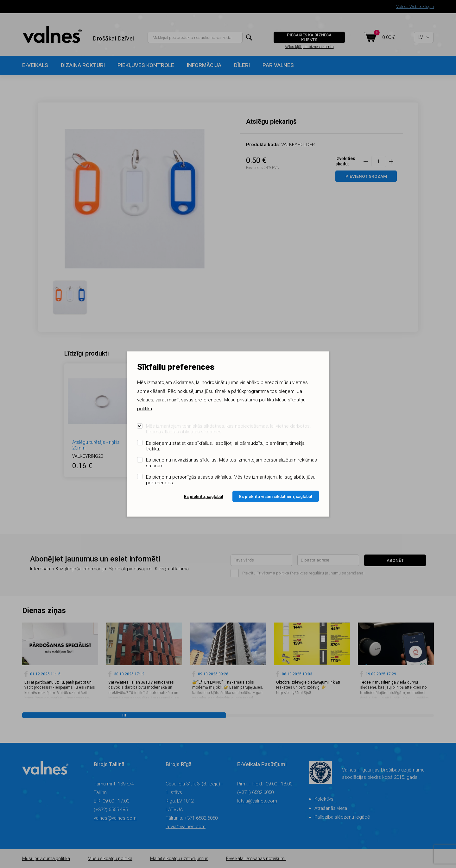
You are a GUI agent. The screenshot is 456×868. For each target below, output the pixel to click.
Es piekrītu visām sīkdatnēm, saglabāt (276, 496)
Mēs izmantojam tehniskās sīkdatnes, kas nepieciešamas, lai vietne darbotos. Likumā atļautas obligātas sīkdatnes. (228, 429)
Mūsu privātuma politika (249, 400)
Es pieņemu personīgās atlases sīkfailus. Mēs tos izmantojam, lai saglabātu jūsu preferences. (231, 480)
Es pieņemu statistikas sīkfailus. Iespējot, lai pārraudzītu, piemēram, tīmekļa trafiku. (225, 446)
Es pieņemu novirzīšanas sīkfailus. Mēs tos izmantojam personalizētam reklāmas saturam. (231, 463)
